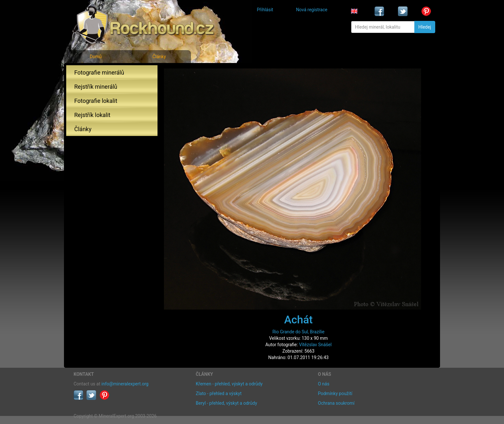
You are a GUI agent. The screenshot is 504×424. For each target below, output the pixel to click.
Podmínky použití (335, 393)
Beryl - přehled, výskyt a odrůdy (226, 403)
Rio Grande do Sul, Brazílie (298, 332)
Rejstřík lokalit (92, 115)
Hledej (425, 27)
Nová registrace (312, 10)
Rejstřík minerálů (96, 87)
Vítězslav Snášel (315, 345)
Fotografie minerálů (99, 72)
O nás (324, 384)
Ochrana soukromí (336, 403)
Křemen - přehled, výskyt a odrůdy (229, 384)
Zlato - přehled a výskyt (219, 393)
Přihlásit (265, 10)
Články (159, 57)
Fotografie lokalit (96, 101)
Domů (96, 57)
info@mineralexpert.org (125, 384)
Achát (298, 320)
